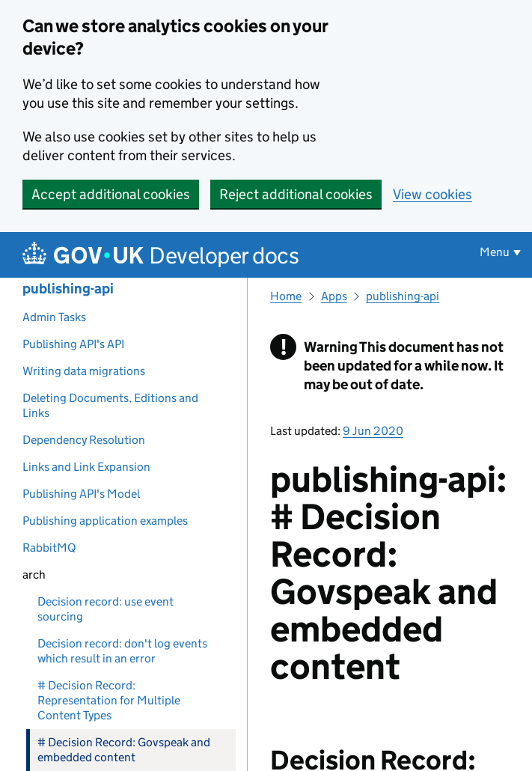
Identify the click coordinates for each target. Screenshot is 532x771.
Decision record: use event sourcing (106, 609)
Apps (334, 296)
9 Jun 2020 (373, 431)
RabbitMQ (49, 548)
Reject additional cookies (296, 194)
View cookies (432, 194)
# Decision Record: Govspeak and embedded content (124, 750)
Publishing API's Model (81, 494)
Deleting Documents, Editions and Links (110, 405)
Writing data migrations (84, 371)
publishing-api (68, 289)
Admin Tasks (54, 317)
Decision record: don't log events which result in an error (122, 651)
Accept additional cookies (111, 194)
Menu (495, 252)
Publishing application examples (105, 521)
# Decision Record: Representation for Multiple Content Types (109, 700)
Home (286, 296)
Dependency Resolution (84, 440)
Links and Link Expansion (86, 467)
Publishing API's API (73, 344)
